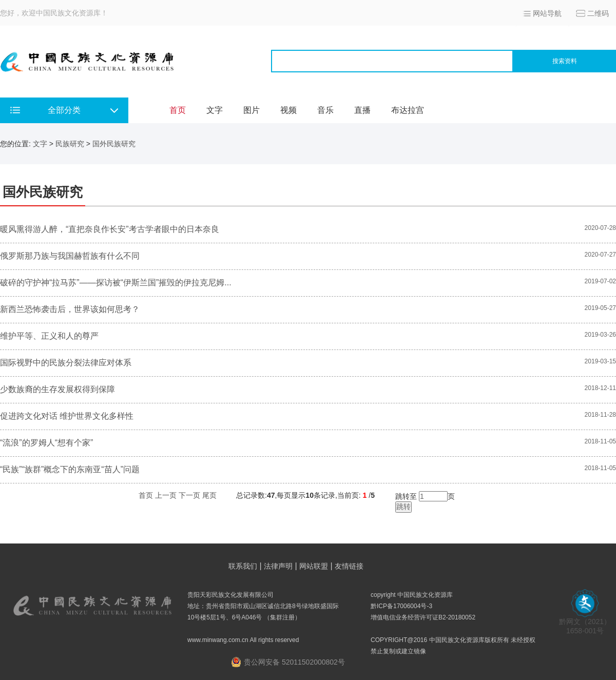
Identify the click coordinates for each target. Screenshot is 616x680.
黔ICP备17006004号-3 (401, 606)
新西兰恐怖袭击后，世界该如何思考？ (70, 309)
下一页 (189, 495)
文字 (215, 110)
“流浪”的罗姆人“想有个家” (46, 443)
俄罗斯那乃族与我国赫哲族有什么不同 (70, 256)
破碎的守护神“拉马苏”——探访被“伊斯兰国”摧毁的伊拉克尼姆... (116, 283)
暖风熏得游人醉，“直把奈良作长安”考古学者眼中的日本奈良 (110, 229)
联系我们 (243, 566)
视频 (288, 110)
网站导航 (547, 13)
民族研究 (70, 144)
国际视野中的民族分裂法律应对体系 (66, 363)
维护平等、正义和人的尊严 (49, 336)
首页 (178, 110)
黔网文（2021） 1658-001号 (585, 623)
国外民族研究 (114, 144)
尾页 (209, 495)
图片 (252, 110)
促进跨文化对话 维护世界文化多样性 (67, 416)
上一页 (166, 495)
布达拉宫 (408, 110)
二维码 (598, 13)
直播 (362, 110)
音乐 (325, 110)
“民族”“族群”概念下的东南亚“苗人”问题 (70, 469)
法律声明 (278, 566)
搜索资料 (565, 61)
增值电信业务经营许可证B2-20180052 (423, 617)
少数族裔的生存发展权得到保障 (57, 389)
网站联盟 (314, 566)
